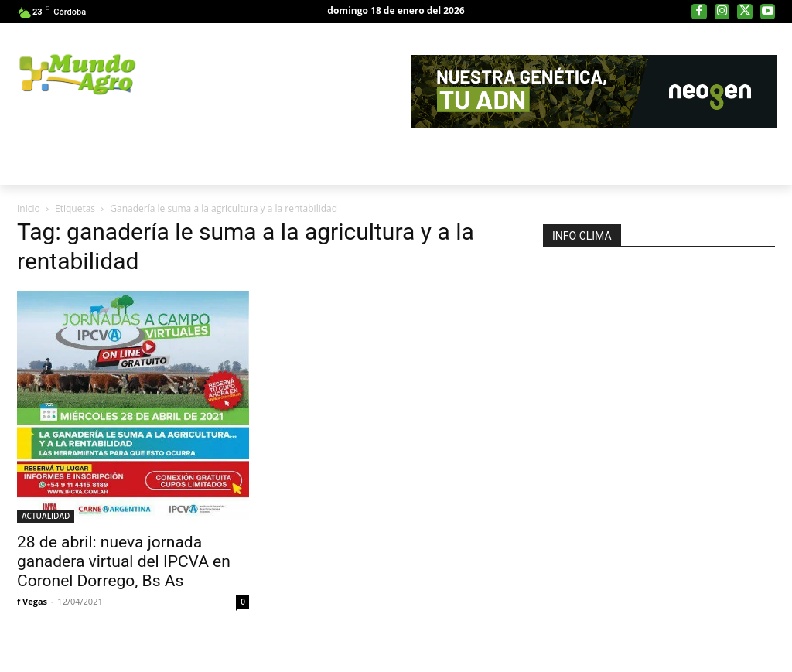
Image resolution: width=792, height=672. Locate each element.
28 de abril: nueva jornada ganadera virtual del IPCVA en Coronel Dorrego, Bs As (124, 561)
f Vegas (32, 601)
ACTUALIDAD (46, 516)
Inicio (29, 208)
